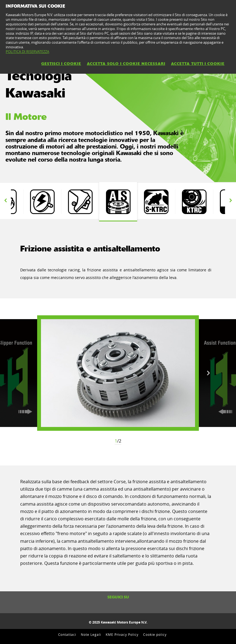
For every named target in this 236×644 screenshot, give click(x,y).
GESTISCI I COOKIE (61, 64)
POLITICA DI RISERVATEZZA (27, 52)
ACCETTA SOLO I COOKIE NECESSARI (126, 64)
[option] (42, 202)
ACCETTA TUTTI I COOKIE (198, 64)
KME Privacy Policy (122, 634)
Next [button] (231, 200)
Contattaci (67, 634)
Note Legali (91, 634)
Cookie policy (155, 634)
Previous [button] (5, 200)
